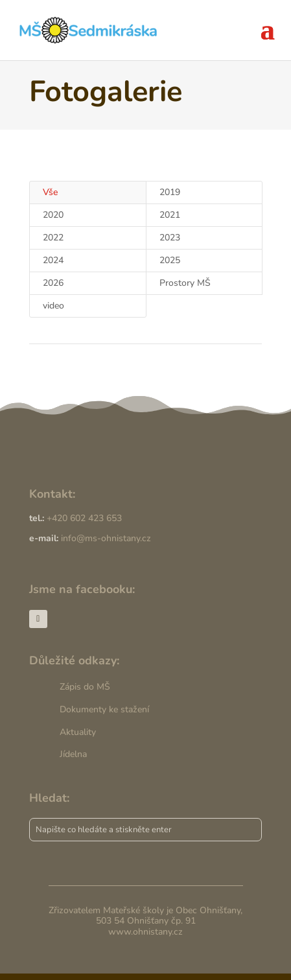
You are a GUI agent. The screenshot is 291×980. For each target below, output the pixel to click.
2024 (53, 260)
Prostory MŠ (185, 283)
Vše (50, 192)
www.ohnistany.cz (145, 932)
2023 (170, 238)
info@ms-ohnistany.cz (106, 538)
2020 (53, 215)
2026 (53, 283)
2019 (170, 192)
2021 (170, 215)
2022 (53, 238)
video (53, 306)
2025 (170, 260)
